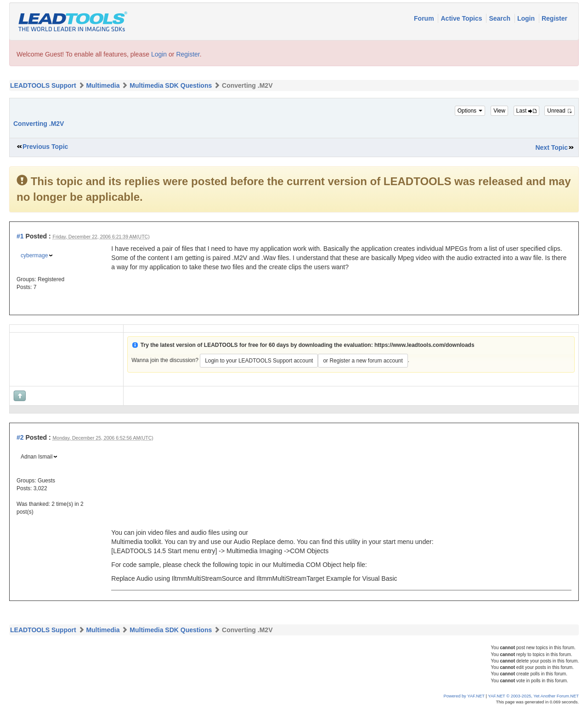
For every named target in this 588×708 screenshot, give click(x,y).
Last (526, 111)
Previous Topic (45, 147)
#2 (20, 437)
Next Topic (551, 147)
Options (470, 111)
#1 (20, 236)
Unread (560, 111)
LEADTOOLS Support (43, 85)
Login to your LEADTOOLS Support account (259, 361)
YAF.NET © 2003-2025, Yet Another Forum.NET (533, 696)
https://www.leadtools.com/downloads (424, 345)
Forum (425, 18)
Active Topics (462, 18)
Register (554, 18)
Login (527, 18)
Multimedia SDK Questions (171, 85)
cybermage (34, 255)
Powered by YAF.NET (464, 696)
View (499, 111)
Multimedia (103, 85)
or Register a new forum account (363, 361)
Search (500, 18)
